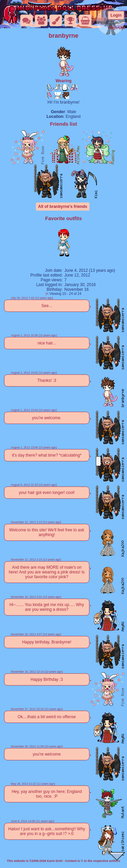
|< (47, 294)
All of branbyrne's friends (63, 207)
